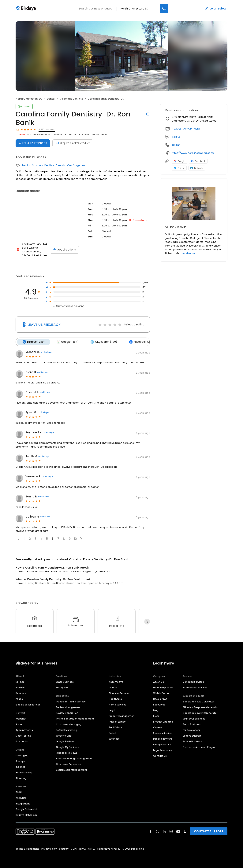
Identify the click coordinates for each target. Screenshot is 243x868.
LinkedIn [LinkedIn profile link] (197, 168)
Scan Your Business (194, 718)
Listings (20, 681)
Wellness (114, 738)
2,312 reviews (47, 129)
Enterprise (62, 687)
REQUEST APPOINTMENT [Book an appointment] (73, 143)
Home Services (118, 704)
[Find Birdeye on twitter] (157, 831)
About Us (159, 681)
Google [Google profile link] (179, 161)
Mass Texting (23, 735)
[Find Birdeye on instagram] (171, 831)
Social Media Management (72, 769)
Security (64, 848)
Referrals (21, 692)
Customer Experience (69, 763)
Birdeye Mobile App (27, 814)
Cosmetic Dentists (71, 99)
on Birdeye (46, 351)
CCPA (91, 848)
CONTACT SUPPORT (209, 831)
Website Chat (64, 735)
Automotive (116, 681)
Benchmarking (24, 772)
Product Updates (163, 721)
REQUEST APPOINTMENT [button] (186, 129)
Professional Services (195, 687)
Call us (176, 145)
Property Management (122, 715)
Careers (158, 727)
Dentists (61, 165)
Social (19, 724)
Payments (22, 741)
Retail (112, 732)
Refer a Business (192, 741)
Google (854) (66, 342)
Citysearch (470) (101, 342)
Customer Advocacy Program (200, 746)
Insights (20, 766)
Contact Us (160, 755)
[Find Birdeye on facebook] (151, 831)
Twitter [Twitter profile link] (179, 168)
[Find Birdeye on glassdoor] (185, 831)
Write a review (215, 8)
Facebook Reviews (67, 752)
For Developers (191, 729)
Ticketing (21, 777)
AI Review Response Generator (200, 707)
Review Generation (67, 712)
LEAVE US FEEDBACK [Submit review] (33, 143)
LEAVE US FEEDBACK (44, 325)
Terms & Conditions (27, 848)
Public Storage (117, 721)
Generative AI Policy (109, 848)
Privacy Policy (49, 848)
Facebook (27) (137, 342)
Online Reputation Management (75, 718)
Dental (51, 99)
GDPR (74, 848)
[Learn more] (194, 203)
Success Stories (162, 732)
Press (156, 715)
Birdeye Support (192, 735)
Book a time (160, 698)
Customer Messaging (69, 724)
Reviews (20, 687)
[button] (18, 538)
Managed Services (193, 681)
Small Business (65, 681)
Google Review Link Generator (200, 712)
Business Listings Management (74, 758)
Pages (19, 698)
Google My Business (68, 746)
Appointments (24, 729)
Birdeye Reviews (163, 738)
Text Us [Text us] (176, 137)
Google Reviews (65, 741)
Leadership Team (163, 687)
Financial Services (119, 692)
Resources (159, 704)
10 (75, 538)
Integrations (23, 803)
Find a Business (192, 724)
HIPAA (83, 848)
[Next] (147, 621)
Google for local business (71, 701)
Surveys (20, 760)
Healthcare (115, 698)
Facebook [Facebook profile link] (198, 161)
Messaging (22, 755)
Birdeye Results (162, 744)
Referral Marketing (67, 729)
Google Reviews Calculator (198, 701)
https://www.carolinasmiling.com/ (193, 153)
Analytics (21, 797)
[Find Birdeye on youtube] (178, 831)
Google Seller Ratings (28, 704)
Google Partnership (27, 809)
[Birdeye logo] (26, 9)
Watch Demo (161, 692)
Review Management (68, 707)
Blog (156, 710)
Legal (112, 710)
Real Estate (116, 727)
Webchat (21, 718)
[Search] (164, 8)
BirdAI (19, 791)
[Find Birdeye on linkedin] (164, 831)
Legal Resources (163, 749)
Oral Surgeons (76, 165)
